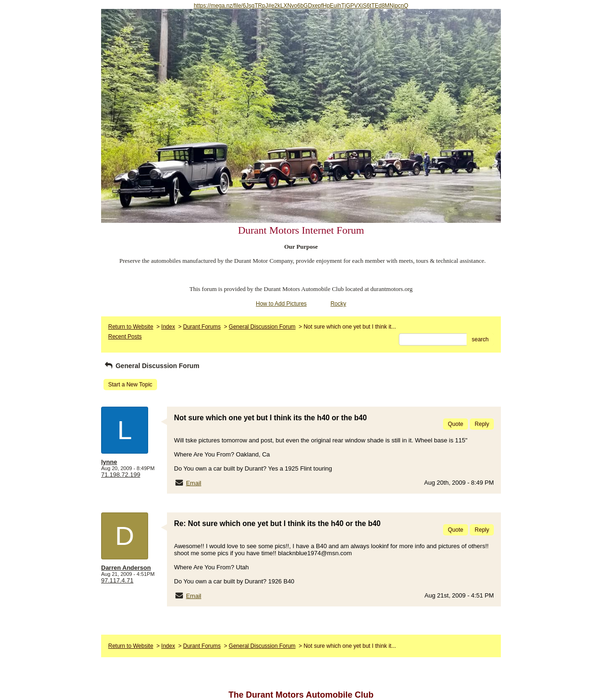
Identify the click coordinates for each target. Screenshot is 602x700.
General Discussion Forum (262, 327)
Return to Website (131, 327)
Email (194, 483)
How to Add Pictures (281, 304)
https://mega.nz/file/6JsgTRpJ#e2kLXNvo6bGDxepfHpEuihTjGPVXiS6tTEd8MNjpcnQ (301, 6)
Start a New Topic (130, 385)
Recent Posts (125, 337)
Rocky (338, 304)
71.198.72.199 (121, 475)
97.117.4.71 (117, 580)
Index (168, 327)
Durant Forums (202, 327)
